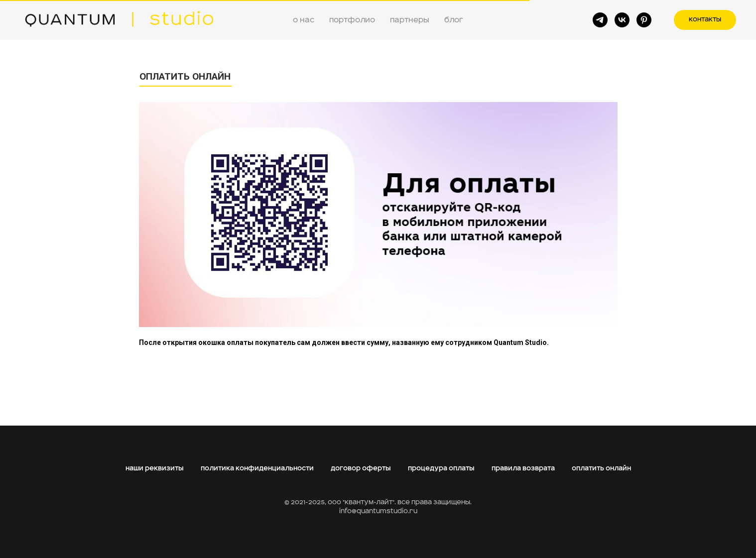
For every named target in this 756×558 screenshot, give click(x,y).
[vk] (622, 20)
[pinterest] (644, 20)
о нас (304, 20)
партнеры (410, 20)
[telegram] (600, 20)
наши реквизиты (155, 468)
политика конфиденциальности (257, 468)
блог (454, 20)
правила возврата (523, 468)
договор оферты (361, 468)
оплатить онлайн (601, 468)
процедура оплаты (441, 468)
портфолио (352, 20)
